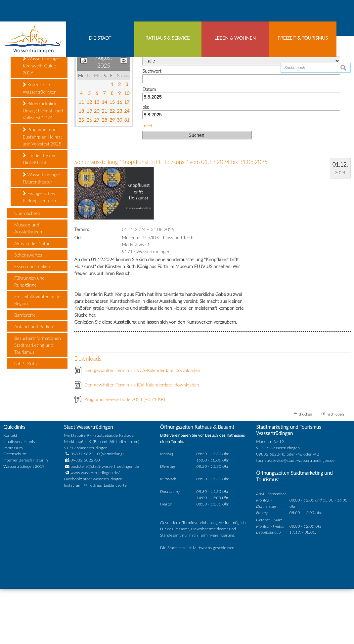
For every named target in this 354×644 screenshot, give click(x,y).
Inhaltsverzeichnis (19, 497)
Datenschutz (15, 509)
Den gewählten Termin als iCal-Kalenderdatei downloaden (142, 440)
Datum (149, 144)
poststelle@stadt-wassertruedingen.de (105, 522)
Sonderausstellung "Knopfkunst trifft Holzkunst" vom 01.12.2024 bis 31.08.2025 (171, 217)
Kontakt (10, 490)
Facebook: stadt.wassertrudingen (93, 534)
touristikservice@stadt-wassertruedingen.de (295, 516)
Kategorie (152, 108)
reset (147, 180)
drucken (305, 469)
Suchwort (152, 126)
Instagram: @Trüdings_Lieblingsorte (95, 540)
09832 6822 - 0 (82, 509)
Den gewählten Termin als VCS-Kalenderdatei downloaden (142, 426)
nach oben (335, 469)
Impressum (13, 503)
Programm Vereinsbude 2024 (125, 455)
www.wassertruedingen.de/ (95, 528)
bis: (146, 162)
